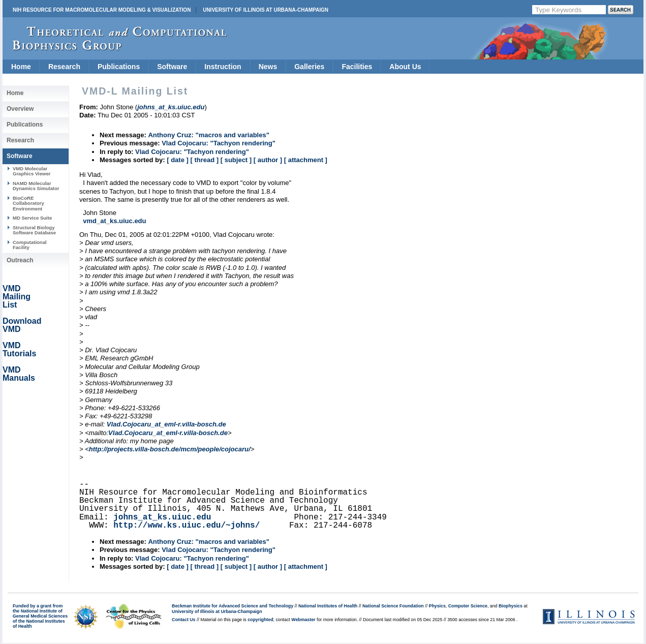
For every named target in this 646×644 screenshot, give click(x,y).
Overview (20, 109)
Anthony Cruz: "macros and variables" (208, 135)
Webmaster (303, 620)
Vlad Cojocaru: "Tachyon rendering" (219, 143)
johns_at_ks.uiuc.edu (162, 517)
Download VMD (22, 325)
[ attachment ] (306, 160)
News (268, 67)
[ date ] (178, 160)
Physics (437, 606)
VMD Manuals (19, 374)
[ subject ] (236, 160)
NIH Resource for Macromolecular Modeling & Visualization (102, 10)
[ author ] (268, 160)
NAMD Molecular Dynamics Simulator (36, 186)
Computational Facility (30, 245)
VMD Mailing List (17, 297)
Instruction (223, 67)
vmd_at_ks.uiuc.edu (114, 221)
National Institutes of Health (328, 606)
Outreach (20, 260)
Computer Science (468, 606)
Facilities (357, 67)
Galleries (309, 67)
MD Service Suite (32, 218)
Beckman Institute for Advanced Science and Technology (233, 606)
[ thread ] (204, 160)
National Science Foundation (393, 606)
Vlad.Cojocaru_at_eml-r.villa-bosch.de (166, 424)
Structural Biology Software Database (34, 230)
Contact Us (183, 620)
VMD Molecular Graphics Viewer (32, 171)
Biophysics (511, 606)
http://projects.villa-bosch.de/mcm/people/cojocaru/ (170, 449)
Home (21, 67)
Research (64, 67)
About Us (405, 67)
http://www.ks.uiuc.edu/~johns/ (187, 526)
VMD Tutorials (19, 349)
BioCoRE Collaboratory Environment (28, 203)
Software (172, 67)
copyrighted (260, 620)
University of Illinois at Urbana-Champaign (266, 10)
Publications (119, 67)
